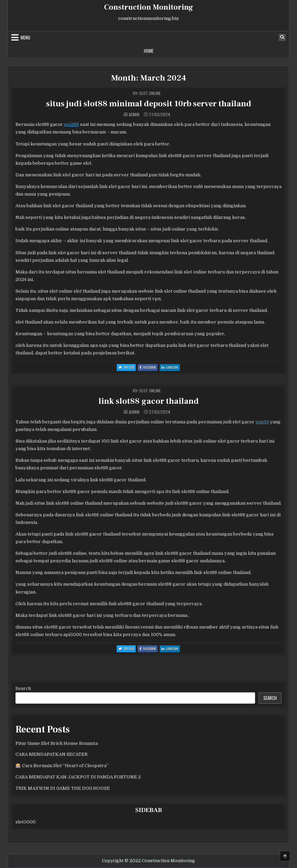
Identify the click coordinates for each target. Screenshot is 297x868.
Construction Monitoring (149, 7)
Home (149, 51)
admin (134, 115)
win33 (262, 422)
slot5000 (26, 822)
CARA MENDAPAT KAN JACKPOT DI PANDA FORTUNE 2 (78, 777)
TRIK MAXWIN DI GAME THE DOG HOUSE (63, 788)
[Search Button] (282, 37)
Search (23, 688)
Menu (25, 37)
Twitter (127, 368)
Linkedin (171, 368)
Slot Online (150, 93)
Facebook (148, 368)
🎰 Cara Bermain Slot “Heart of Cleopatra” (62, 766)
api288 (71, 124)
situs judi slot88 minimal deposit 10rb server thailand (149, 104)
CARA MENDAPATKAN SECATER (52, 754)
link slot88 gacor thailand (149, 401)
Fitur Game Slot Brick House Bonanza (57, 743)
